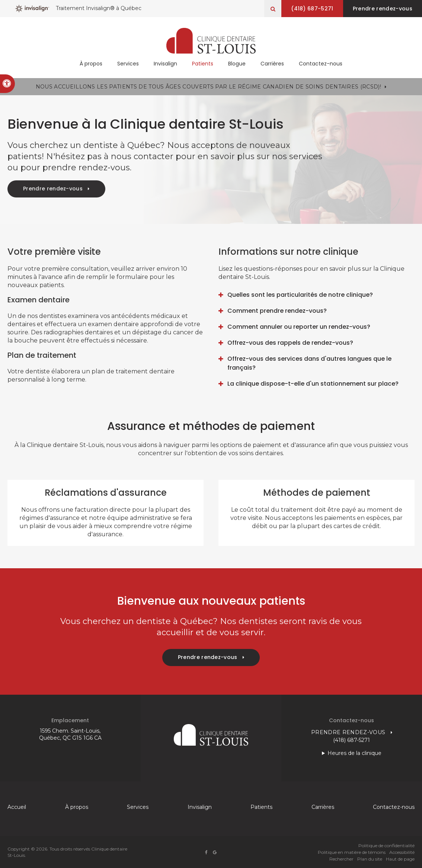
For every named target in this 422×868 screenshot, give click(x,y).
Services (128, 64)
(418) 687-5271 (311, 9)
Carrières (272, 64)
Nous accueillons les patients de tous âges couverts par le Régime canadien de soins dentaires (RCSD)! (208, 87)
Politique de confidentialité (386, 846)
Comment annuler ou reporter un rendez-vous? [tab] (299, 327)
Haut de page (400, 859)
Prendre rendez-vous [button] (382, 9)
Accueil (17, 807)
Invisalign (165, 64)
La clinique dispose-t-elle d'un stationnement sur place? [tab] (313, 384)
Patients (203, 64)
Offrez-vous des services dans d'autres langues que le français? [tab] (309, 363)
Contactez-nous (321, 64)
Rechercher (341, 859)
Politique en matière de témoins (352, 852)
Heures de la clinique (354, 753)
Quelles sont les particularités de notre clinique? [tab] (300, 295)
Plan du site (370, 859)
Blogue (237, 64)
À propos (91, 64)
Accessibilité (402, 852)
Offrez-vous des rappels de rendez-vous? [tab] (290, 343)
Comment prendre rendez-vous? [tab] (277, 311)
